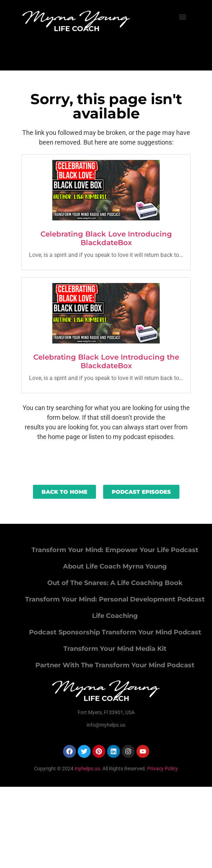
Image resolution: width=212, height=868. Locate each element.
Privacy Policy (163, 769)
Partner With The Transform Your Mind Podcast (115, 665)
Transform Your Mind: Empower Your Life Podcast (115, 550)
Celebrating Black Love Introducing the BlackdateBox (106, 361)
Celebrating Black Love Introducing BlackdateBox (106, 238)
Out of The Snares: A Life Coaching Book (115, 583)
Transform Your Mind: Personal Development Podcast (115, 599)
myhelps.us (87, 769)
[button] (183, 17)
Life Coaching (115, 616)
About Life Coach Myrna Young (115, 566)
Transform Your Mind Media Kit (115, 649)
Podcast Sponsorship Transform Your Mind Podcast (115, 632)
